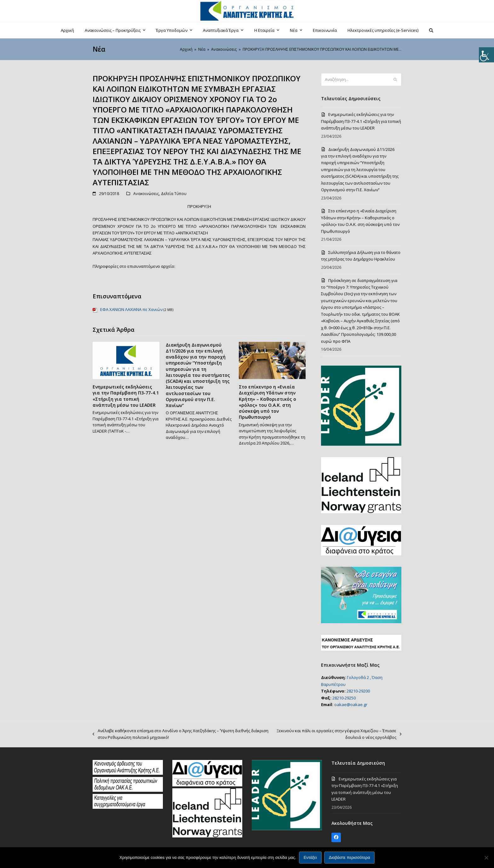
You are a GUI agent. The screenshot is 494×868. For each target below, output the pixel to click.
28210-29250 (344, 698)
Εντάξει (310, 858)
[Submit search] (395, 80)
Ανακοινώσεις (146, 194)
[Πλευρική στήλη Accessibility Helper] (486, 55)
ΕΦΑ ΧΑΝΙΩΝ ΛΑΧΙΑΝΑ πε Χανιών (131, 309)
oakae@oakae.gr (351, 704)
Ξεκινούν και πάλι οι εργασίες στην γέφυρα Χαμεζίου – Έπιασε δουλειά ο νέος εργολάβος (338, 734)
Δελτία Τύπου (174, 194)
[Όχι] (486, 858)
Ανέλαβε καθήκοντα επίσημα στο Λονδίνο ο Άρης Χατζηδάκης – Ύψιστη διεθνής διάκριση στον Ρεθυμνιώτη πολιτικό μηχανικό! (181, 734)
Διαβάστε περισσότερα (350, 858)
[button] (431, 30)
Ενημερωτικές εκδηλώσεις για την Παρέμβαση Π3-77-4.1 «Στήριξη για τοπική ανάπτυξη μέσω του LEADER (126, 396)
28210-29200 (358, 691)
